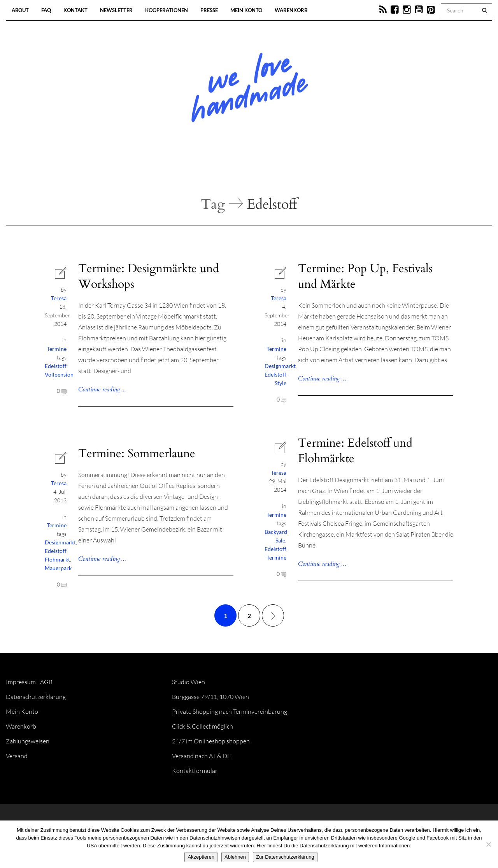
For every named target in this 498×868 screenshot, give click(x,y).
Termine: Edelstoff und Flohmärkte (355, 451)
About (20, 10)
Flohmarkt (57, 559)
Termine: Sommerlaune (137, 453)
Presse (209, 10)
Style (281, 383)
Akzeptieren (201, 857)
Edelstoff (56, 366)
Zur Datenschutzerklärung (285, 857)
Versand (17, 756)
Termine (57, 349)
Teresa (59, 298)
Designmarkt (280, 366)
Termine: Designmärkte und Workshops (149, 276)
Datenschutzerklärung (36, 697)
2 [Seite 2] (249, 615)
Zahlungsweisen (28, 741)
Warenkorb (291, 10)
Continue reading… (103, 389)
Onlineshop (316, 171)
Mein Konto (246, 10)
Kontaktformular (195, 771)
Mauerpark (58, 568)
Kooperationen (167, 10)
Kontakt (75, 10)
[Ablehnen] (488, 844)
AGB (46, 682)
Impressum (21, 682)
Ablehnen (235, 857)
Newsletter (116, 10)
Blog (169, 171)
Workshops (235, 171)
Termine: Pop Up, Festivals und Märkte (365, 276)
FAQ (46, 10)
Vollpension (59, 374)
